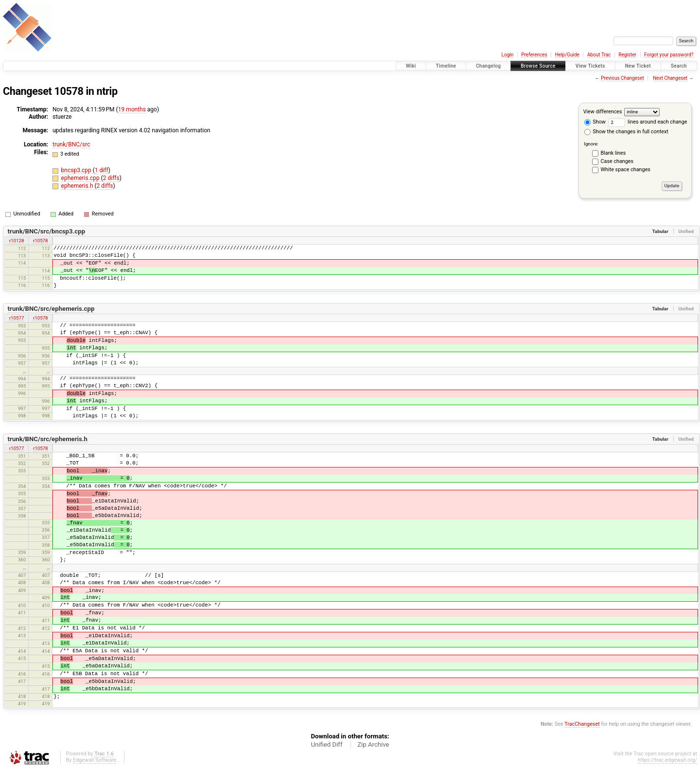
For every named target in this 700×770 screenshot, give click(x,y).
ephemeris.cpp (81, 178)
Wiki (411, 66)
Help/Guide (567, 55)
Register (627, 55)
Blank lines (613, 153)
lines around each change (648, 122)
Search (679, 66)
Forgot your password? (669, 55)
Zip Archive (373, 744)
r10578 (41, 241)
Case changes (617, 161)
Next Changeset (670, 78)
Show (595, 122)
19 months (132, 109)
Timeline (446, 66)
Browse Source (538, 66)
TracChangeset (582, 724)
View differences (603, 112)
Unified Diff (326, 744)
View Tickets (590, 66)
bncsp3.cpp (77, 170)
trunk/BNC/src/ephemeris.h (48, 439)
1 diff (102, 170)
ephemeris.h (78, 186)
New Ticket (638, 66)
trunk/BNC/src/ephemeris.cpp (51, 309)
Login (508, 55)
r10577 (17, 318)
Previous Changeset (622, 78)
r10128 (17, 241)
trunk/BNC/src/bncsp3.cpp (46, 231)
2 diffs (111, 178)
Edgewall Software (95, 760)
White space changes (626, 170)
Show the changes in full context (626, 132)
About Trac (599, 55)
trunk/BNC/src (71, 144)
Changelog (488, 66)
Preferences (534, 55)
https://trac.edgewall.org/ (667, 760)
